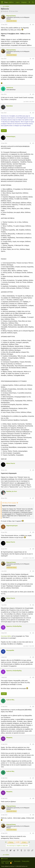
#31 (33, 605)
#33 (33, 657)
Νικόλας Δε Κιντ (12, 491)
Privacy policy (26, 861)
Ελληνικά (5, 859)
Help (3, 863)
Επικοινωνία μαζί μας (7, 861)
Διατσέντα (10, 88)
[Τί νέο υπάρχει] (29, 2)
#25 (33, 143)
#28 (33, 532)
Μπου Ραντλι (11, 463)
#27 (33, 498)
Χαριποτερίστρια (12, 526)
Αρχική (7, 863)
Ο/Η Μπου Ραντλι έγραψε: (9, 503)
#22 (33, 59)
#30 (33, 571)
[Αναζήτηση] (33, 2)
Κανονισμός (17, 861)
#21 (33, 25)
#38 (33, 798)
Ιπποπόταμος (11, 136)
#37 (33, 778)
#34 (33, 677)
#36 (33, 744)
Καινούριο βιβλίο (6, 636)
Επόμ (24, 842)
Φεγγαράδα (10, 650)
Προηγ (11, 842)
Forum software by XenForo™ (14, 866)
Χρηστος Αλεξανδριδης (14, 626)
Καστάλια (9, 106)
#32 (33, 633)
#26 (33, 470)
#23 (33, 94)
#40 (33, 833)
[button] (2, 2)
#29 (33, 549)
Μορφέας (9, 737)
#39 (33, 815)
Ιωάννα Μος (10, 700)
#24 (33, 113)
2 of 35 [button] (18, 842)
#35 (33, 707)
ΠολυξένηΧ (5, 11)
